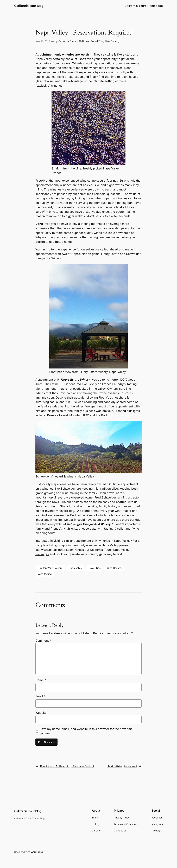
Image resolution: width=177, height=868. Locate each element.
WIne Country (114, 568)
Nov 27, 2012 (43, 41)
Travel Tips (97, 41)
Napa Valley (75, 568)
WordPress (37, 852)
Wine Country (112, 41)
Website (41, 713)
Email (40, 696)
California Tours (67, 41)
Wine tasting (45, 574)
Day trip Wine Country (50, 568)
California (84, 41)
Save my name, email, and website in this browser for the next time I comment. (87, 731)
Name (41, 680)
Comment (43, 641)
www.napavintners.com (57, 550)
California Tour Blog (29, 6)
